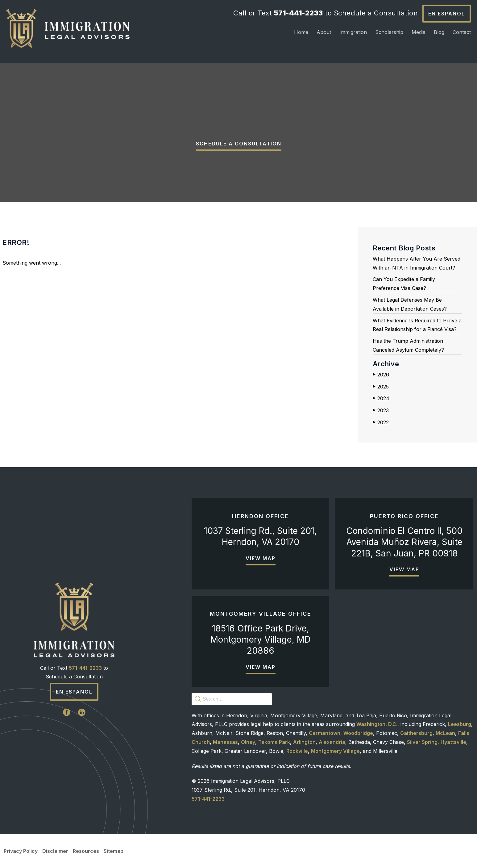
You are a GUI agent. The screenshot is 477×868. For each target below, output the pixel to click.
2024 (381, 398)
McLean (445, 733)
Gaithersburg (416, 733)
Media (419, 32)
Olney (248, 742)
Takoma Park (274, 742)
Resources (86, 851)
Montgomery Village (335, 751)
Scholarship (389, 32)
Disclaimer (55, 851)
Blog (439, 32)
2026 (381, 375)
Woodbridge (358, 733)
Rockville (297, 751)
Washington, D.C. (377, 724)
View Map (261, 558)
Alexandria (332, 742)
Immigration (353, 32)
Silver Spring (422, 742)
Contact (462, 32)
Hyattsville (453, 742)
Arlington (304, 742)
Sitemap (114, 851)
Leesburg (460, 724)
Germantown (325, 733)
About (324, 32)
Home (301, 32)
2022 (381, 422)
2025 (381, 387)
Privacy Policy (21, 851)
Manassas (225, 742)
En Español (447, 14)
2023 (381, 410)
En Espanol (74, 692)
